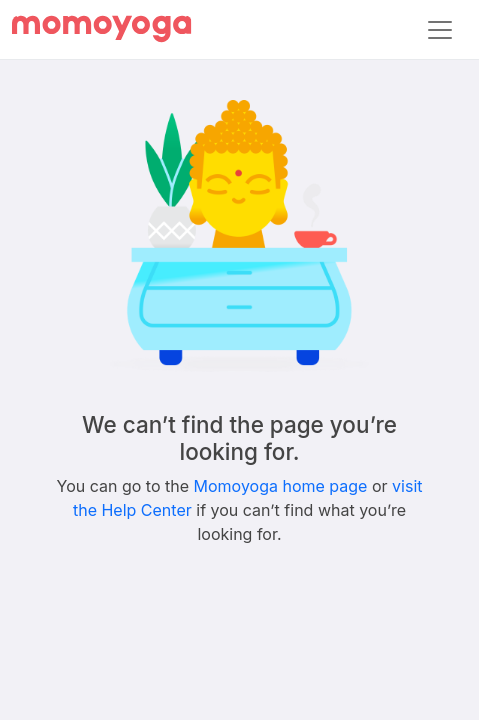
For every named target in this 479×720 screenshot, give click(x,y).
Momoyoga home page (281, 486)
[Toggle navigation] (440, 30)
